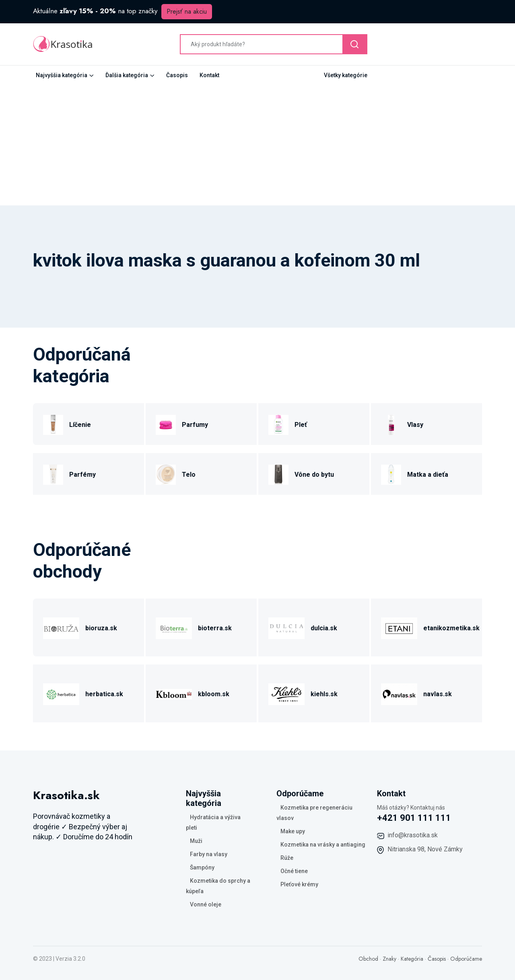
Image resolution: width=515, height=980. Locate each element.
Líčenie (80, 425)
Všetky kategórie (346, 75)
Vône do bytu (314, 475)
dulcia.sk (324, 628)
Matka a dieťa (428, 475)
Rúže (287, 858)
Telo (189, 475)
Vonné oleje (206, 904)
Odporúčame (466, 959)
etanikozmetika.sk (451, 628)
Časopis (177, 75)
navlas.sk (438, 694)
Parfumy (195, 425)
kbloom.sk (214, 694)
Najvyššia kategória (62, 75)
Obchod (368, 959)
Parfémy (82, 475)
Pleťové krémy (299, 884)
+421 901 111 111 (414, 818)
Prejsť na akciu (187, 11)
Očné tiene (294, 871)
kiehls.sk (324, 694)
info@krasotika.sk (413, 835)
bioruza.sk (101, 628)
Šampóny (202, 867)
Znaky (389, 959)
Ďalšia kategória (127, 75)
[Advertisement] (257, 145)
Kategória (412, 959)
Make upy (293, 831)
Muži (196, 841)
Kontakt (209, 75)
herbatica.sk (104, 694)
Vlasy (415, 425)
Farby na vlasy (209, 854)
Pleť (301, 425)
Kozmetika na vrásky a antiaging (323, 845)
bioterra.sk (215, 628)
